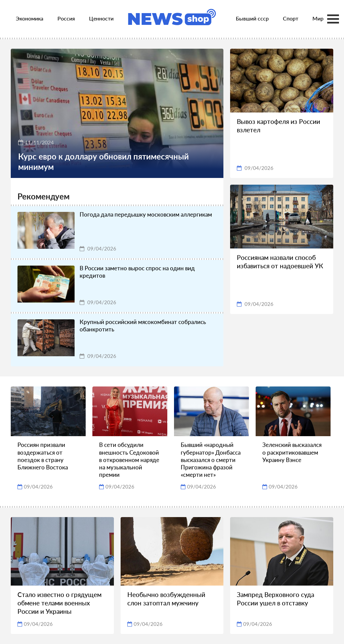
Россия (66, 18)
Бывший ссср (252, 18)
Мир (318, 18)
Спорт (291, 18)
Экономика (30, 18)
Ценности (101, 18)
